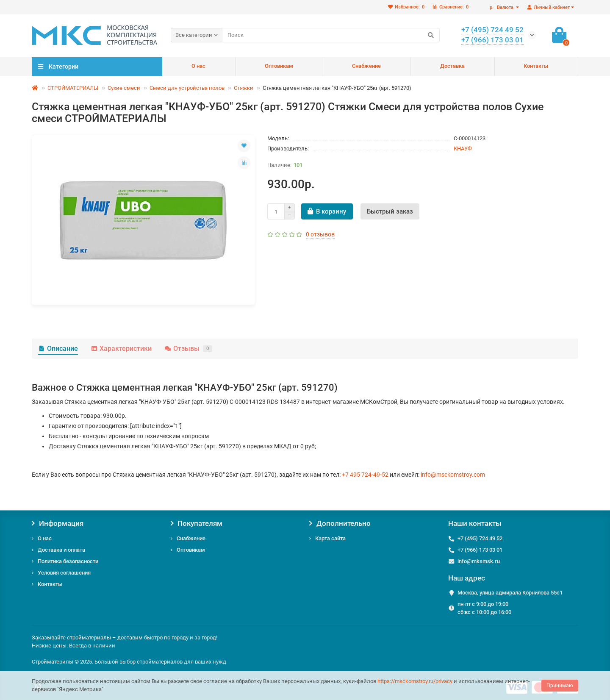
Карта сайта (330, 538)
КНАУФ (463, 149)
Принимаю (560, 686)
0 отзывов (320, 234)
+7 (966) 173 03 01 (480, 550)
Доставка (452, 66)
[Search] (331, 35)
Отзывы (188, 349)
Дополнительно (340, 523)
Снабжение (366, 66)
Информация (58, 523)
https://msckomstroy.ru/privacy (415, 681)
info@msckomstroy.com (453, 475)
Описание (58, 349)
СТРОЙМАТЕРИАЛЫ (73, 88)
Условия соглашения (64, 573)
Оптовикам (279, 66)
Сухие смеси (124, 88)
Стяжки (244, 88)
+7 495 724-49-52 (365, 475)
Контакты (536, 66)
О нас (198, 66)
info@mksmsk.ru (479, 561)
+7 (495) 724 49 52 (480, 538)
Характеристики (121, 349)
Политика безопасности (68, 561)
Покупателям (197, 523)
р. (502, 7)
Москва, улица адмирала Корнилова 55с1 (510, 593)
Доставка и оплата (61, 550)
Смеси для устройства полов (187, 88)
